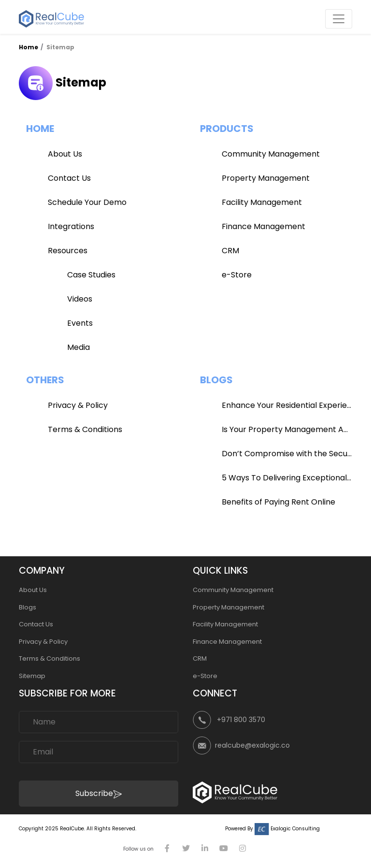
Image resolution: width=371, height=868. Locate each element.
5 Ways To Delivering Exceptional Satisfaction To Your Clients (287, 478)
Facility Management (262, 202)
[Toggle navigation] (339, 19)
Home (29, 47)
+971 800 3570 (241, 720)
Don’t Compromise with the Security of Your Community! (287, 454)
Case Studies (91, 275)
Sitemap (32, 676)
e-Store (237, 275)
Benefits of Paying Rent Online (278, 502)
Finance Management (264, 226)
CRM (230, 251)
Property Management (266, 178)
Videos (80, 299)
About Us (65, 154)
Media (78, 347)
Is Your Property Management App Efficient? (287, 429)
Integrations (71, 226)
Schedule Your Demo (87, 202)
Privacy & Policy (78, 405)
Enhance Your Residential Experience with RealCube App (287, 405)
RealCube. (72, 829)
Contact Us (69, 178)
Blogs (28, 607)
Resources (68, 251)
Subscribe (99, 793)
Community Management (271, 154)
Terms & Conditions (85, 429)
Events (80, 323)
